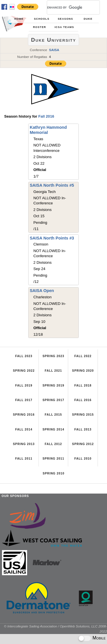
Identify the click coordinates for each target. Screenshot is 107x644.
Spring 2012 (83, 444)
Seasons (65, 19)
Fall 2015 (53, 415)
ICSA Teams (64, 27)
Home (19, 19)
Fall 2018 (83, 386)
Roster (40, 27)
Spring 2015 (83, 415)
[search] (66, 7)
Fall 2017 (24, 400)
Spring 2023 (53, 356)
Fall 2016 (46, 116)
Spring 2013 (24, 444)
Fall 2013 (83, 429)
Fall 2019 (24, 386)
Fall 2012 (53, 444)
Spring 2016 (24, 415)
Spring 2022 (24, 371)
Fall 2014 (24, 429)
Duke (88, 19)
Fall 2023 (24, 356)
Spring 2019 (53, 386)
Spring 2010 (53, 473)
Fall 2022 (83, 356)
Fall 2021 (53, 371)
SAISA (54, 50)
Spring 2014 (53, 429)
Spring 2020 (83, 371)
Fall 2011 (24, 459)
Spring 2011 (53, 459)
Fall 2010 (83, 459)
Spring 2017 (53, 400)
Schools (42, 19)
